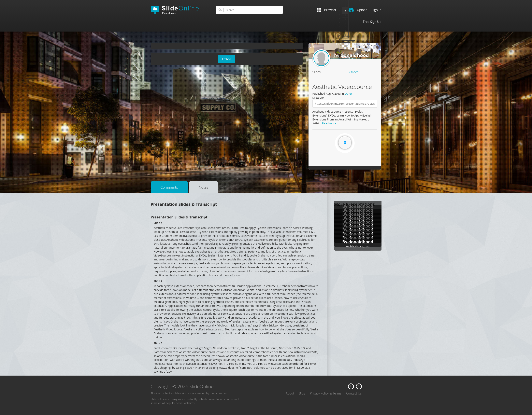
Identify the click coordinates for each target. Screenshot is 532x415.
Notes (204, 187)
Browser (328, 10)
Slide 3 (158, 343)
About (290, 393)
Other (348, 94)
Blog (302, 393)
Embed (227, 59)
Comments (169, 187)
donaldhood (355, 55)
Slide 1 (158, 223)
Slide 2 (158, 281)
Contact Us (354, 393)
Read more (329, 123)
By (345, 242)
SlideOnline (177, 10)
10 (346, 39)
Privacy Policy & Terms (326, 393)
